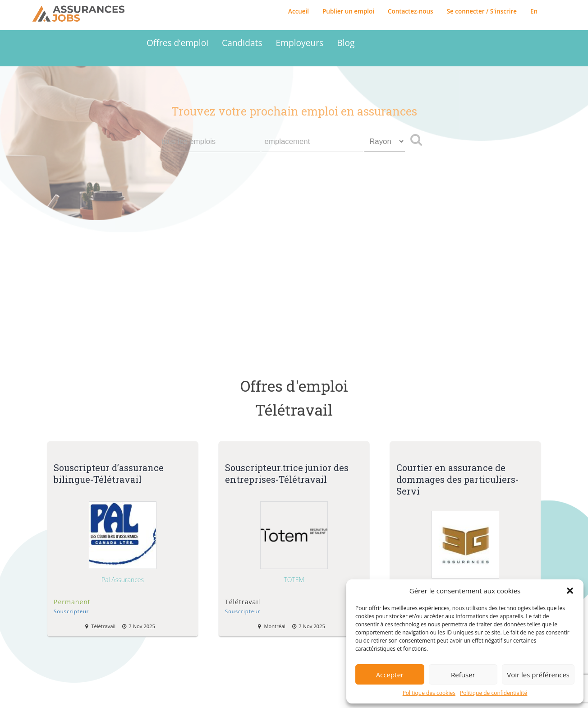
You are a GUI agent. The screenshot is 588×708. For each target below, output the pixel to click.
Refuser (463, 675)
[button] (570, 591)
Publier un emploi (348, 11)
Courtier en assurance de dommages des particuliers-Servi (457, 479)
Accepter (390, 675)
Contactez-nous (411, 11)
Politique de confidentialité (494, 693)
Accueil (299, 11)
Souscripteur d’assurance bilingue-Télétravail (109, 473)
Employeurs (300, 43)
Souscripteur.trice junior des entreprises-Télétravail (287, 473)
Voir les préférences (538, 675)
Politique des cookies (429, 693)
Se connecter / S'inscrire (482, 11)
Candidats (242, 43)
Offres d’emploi (177, 43)
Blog (346, 43)
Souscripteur (71, 611)
